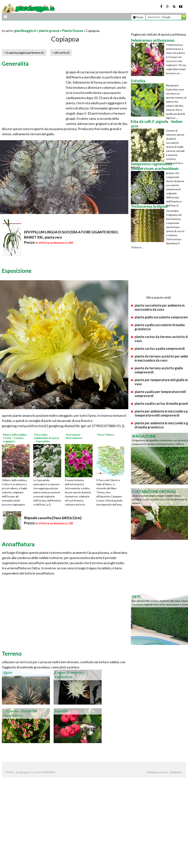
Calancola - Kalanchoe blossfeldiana (20, 713)
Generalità (15, 63)
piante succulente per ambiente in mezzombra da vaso (160, 307)
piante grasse (49, 31)
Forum (138, 17)
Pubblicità (176, 772)
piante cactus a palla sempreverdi (160, 348)
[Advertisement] (45, 26)
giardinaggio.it (25, 31)
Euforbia (61, 711)
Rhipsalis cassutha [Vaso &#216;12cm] (53, 518)
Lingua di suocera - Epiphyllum (69, 675)
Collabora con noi (157, 772)
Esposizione (17, 271)
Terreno (12, 653)
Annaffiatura (18, 544)
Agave (7, 673)
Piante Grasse (73, 31)
